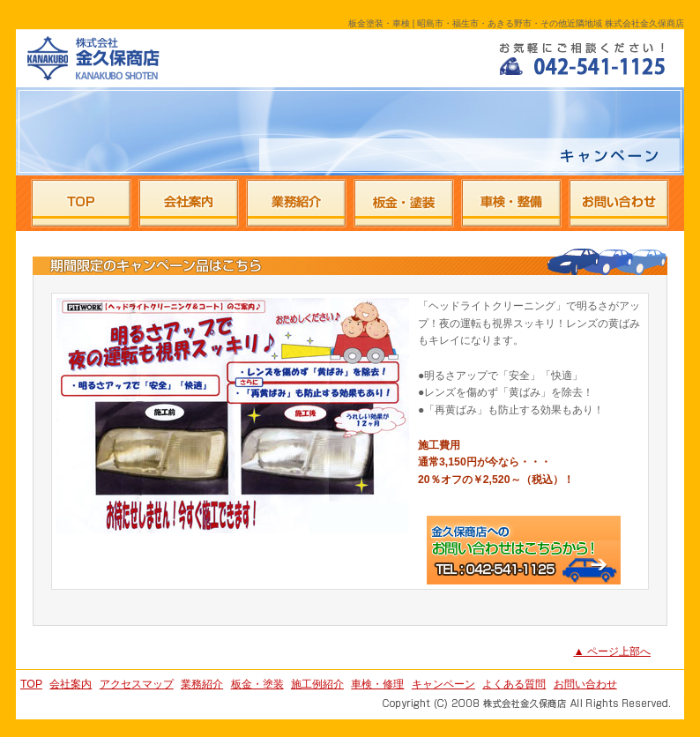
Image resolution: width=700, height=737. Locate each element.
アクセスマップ (137, 684)
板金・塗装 (257, 684)
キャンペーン (443, 684)
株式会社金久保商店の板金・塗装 (404, 203)
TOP (31, 684)
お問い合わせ (585, 684)
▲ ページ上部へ (612, 651)
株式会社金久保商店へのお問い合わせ (618, 203)
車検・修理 (377, 684)
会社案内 (71, 684)
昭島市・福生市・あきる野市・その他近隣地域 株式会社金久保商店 (89, 58)
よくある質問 (514, 684)
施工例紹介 (317, 684)
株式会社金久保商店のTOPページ (81, 203)
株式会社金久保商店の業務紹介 (296, 203)
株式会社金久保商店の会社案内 (189, 203)
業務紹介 (202, 684)
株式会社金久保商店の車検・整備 (511, 203)
